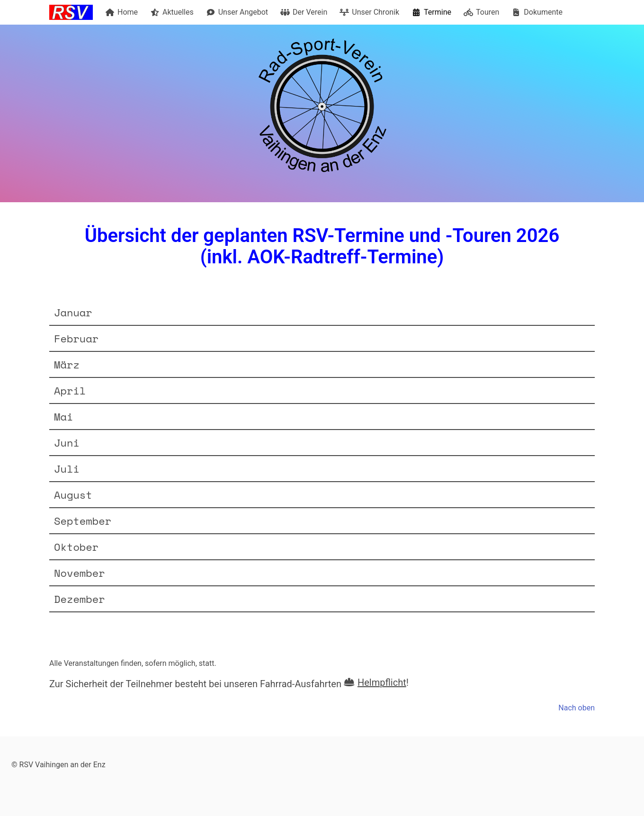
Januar (73, 312)
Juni (67, 443)
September (83, 521)
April (70, 390)
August (73, 495)
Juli (67, 469)
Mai (63, 417)
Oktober (76, 547)
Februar (76, 338)
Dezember (80, 599)
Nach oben (577, 708)
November (80, 573)
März (67, 364)
